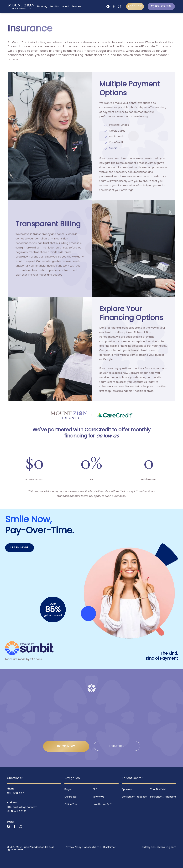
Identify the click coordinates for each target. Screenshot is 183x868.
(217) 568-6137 (15, 793)
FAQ (95, 789)
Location (55, 6)
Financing (42, 6)
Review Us (98, 797)
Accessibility (91, 847)
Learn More (20, 548)
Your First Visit (158, 789)
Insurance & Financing (163, 797)
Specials (127, 789)
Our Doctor (71, 797)
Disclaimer (109, 847)
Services (76, 6)
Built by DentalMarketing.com (159, 847)
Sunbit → (115, 148)
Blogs (68, 789)
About (65, 6)
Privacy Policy (73, 847)
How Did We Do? (102, 804)
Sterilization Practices (134, 797)
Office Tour (71, 804)
